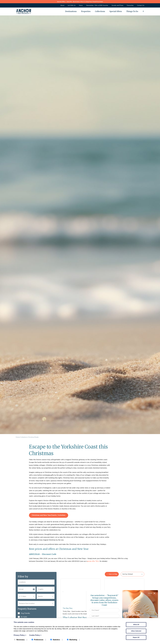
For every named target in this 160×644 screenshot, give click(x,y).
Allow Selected (136, 631)
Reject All (136, 637)
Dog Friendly (24, 613)
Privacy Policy (20, 635)
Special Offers (116, 11)
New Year (83, 549)
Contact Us (141, 5)
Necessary (19, 640)
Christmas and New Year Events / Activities (49, 515)
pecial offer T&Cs (93, 561)
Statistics (55, 640)
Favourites (130, 5)
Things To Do (132, 11)
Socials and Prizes (117, 5)
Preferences (37, 640)
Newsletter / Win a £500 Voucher (97, 5)
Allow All (136, 625)
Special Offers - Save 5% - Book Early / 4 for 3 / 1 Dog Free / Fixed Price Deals (80, 2)
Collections (100, 11)
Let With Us (72, 5)
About (62, 5)
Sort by (125, 574)
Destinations (71, 11)
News (81, 5)
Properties (86, 11)
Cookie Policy (35, 635)
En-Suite (22, 617)
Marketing (72, 640)
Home (18, 437)
